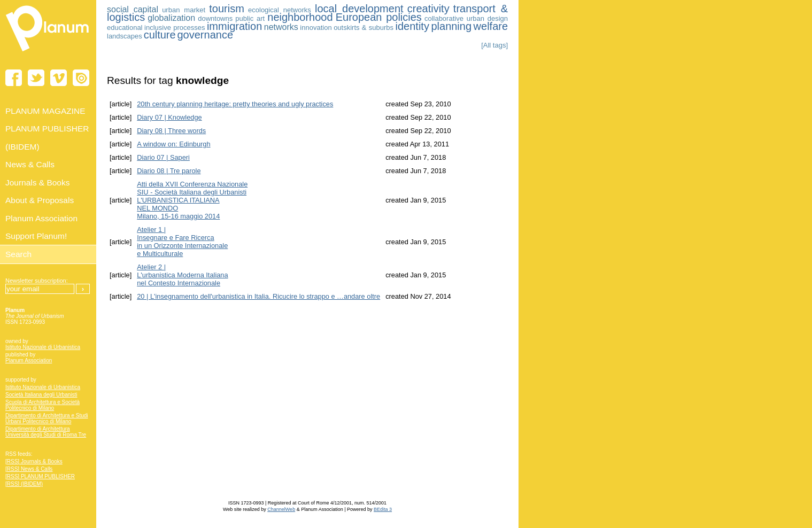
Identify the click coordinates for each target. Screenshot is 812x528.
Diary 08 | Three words (171, 131)
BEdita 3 (383, 509)
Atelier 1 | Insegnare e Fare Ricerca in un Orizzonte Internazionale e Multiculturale (182, 242)
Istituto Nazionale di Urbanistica (43, 347)
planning (451, 26)
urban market (184, 10)
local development (359, 9)
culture (160, 35)
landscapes (125, 36)
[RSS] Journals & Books (34, 461)
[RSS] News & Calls (29, 469)
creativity (428, 9)
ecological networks (280, 10)
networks (281, 27)
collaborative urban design (466, 18)
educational (125, 28)
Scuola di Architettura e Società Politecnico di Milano (42, 405)
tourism (227, 9)
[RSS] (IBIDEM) (24, 484)
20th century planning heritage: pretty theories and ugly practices (235, 104)
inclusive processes (175, 28)
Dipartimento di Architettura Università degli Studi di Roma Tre (46, 432)
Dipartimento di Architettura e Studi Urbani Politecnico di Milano (47, 418)
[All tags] (494, 45)
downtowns (215, 18)
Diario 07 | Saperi (163, 157)
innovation (316, 28)
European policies (379, 17)
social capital (133, 9)
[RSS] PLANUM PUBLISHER (40, 476)
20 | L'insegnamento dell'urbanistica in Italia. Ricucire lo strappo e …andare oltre (258, 296)
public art (250, 18)
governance (206, 35)
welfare (491, 26)
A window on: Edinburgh (173, 144)
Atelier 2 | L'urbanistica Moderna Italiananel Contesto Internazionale (182, 275)
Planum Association (29, 360)
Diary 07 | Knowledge (169, 117)
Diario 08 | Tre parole (169, 171)
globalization (171, 18)
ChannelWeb (281, 509)
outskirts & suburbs (364, 28)
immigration (234, 26)
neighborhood (300, 17)
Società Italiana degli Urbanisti (41, 395)
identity (412, 26)
